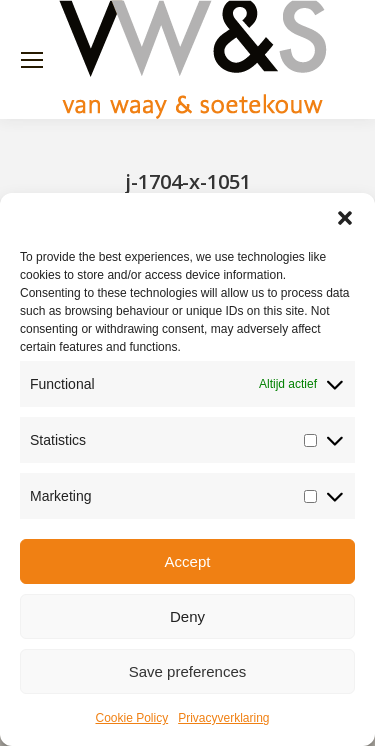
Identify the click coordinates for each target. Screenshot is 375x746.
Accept (188, 561)
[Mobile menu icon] (32, 60)
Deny (187, 616)
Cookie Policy (131, 718)
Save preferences (188, 671)
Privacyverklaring (223, 718)
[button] (345, 218)
